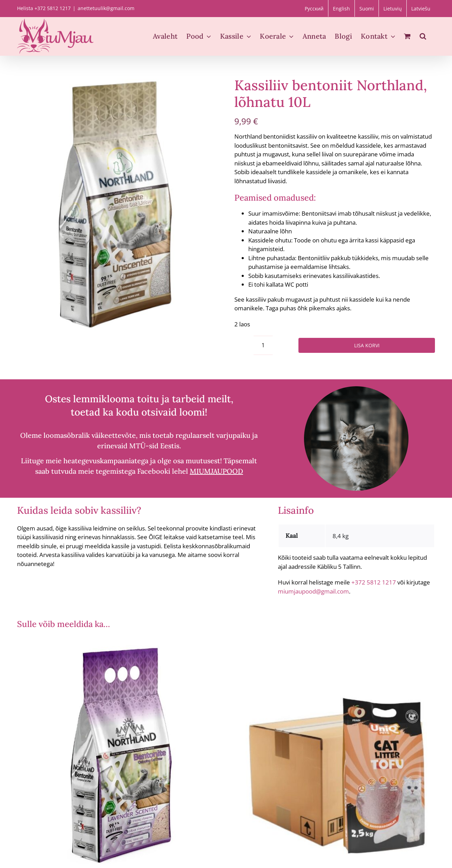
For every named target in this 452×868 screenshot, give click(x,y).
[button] (423, 36)
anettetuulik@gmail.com (106, 8)
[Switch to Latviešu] (421, 8)
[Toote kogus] (263, 345)
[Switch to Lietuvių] (393, 8)
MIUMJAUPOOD (216, 471)
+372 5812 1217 (374, 582)
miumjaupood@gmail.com (313, 591)
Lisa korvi (367, 345)
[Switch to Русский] (314, 8)
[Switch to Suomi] (367, 8)
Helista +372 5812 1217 (44, 8)
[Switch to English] (341, 8)
